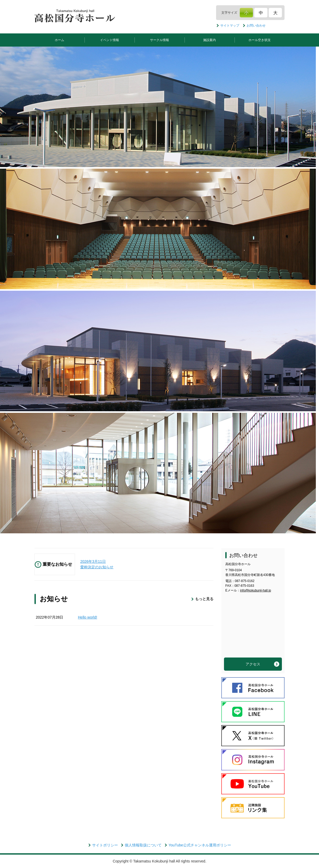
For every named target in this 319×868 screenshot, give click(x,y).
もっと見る (204, 599)
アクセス (253, 664)
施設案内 (210, 40)
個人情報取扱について (143, 845)
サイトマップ (230, 26)
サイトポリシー (105, 845)
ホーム (59, 40)
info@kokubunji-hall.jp (256, 590)
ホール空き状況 (260, 40)
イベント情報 (109, 40)
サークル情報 (159, 40)
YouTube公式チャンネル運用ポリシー (200, 845)
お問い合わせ (256, 26)
